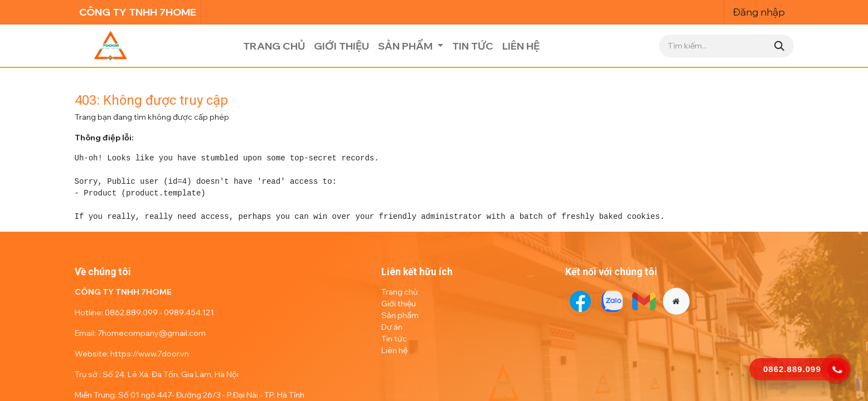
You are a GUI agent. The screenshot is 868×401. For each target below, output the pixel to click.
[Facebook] (580, 301)
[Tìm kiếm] (779, 46)
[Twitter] (612, 301)
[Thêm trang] (676, 301)
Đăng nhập (759, 12)
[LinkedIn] (644, 301)
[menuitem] (274, 46)
